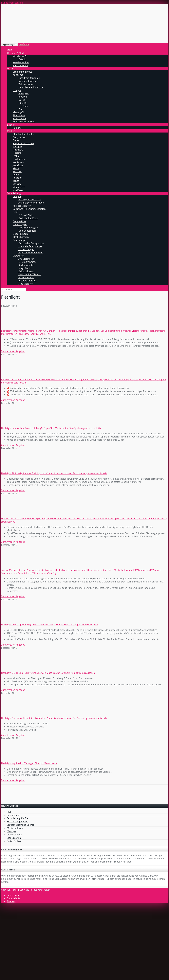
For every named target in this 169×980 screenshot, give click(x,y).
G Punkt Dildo (26, 215)
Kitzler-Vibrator (26, 265)
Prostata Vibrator (27, 281)
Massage (12, 831)
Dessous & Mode (16, 53)
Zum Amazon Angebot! (13, 351)
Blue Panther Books (23, 134)
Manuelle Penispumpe (30, 246)
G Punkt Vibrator (27, 262)
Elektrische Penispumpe (31, 243)
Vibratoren (18, 256)
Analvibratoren (26, 259)
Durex (22, 100)
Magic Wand (25, 268)
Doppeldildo (19, 221)
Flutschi (22, 103)
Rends (16, 175)
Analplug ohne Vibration (31, 203)
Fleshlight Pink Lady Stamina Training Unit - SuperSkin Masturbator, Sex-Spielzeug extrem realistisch (54, 473)
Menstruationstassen (24, 122)
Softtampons (20, 118)
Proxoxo (17, 171)
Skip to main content (12, 3)
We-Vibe (17, 184)
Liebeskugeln (20, 224)
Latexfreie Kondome (29, 78)
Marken (11, 131)
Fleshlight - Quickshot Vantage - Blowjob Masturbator (29, 763)
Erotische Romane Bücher (21, 825)
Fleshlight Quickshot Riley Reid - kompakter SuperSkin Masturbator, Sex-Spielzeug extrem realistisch (54, 718)
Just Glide (23, 106)
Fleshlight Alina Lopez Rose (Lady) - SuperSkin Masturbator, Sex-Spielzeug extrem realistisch (49, 625)
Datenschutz (13, 898)
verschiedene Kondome (31, 87)
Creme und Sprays (22, 72)
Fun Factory (19, 159)
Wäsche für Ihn (21, 62)
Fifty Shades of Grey (23, 143)
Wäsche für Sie (21, 56)
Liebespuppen (20, 234)
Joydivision (18, 162)
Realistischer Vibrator (30, 274)
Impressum (13, 895)
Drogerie (12, 69)
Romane (17, 128)
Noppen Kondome (28, 81)
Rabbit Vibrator (26, 271)
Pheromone (19, 115)
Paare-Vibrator (26, 277)
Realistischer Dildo (28, 218)
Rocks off (18, 178)
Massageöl (18, 112)
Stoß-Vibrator (26, 284)
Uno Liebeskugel (27, 231)
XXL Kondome (26, 84)
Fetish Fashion (20, 65)
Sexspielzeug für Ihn (18, 822)
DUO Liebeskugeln (28, 228)
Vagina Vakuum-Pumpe (31, 253)
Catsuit (22, 59)
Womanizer (19, 187)
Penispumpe (19, 240)
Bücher (11, 125)
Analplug (17, 196)
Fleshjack (18, 147)
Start (10, 50)
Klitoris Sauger (26, 249)
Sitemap (11, 901)
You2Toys (18, 190)
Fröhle (16, 156)
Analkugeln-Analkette (30, 200)
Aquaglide (24, 94)
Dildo (16, 212)
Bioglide (23, 97)
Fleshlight (18, 150)
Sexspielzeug (14, 193)
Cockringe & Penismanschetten (29, 209)
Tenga (16, 181)
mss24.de (24, 44)
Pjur (21, 109)
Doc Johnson (19, 137)
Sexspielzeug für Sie (17, 818)
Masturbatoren (21, 237)
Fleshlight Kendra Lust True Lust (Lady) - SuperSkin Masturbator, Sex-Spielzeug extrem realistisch (52, 428)
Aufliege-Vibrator (22, 206)
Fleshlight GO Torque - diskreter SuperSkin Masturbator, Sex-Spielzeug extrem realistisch (48, 673)
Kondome (18, 75)
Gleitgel (17, 90)
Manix (16, 168)
